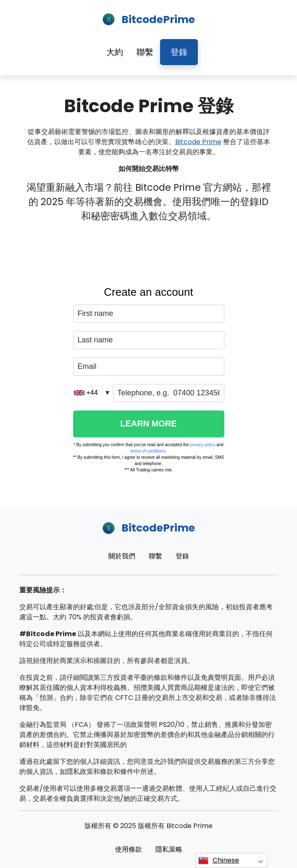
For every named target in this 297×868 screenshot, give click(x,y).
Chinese (219, 860)
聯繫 (145, 52)
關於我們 (122, 556)
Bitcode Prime (198, 142)
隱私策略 (169, 849)
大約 (115, 52)
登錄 (179, 52)
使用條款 (129, 849)
